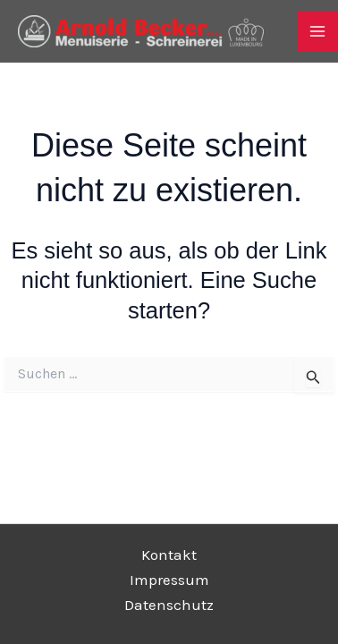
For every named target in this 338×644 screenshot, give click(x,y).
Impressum (169, 580)
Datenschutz (169, 605)
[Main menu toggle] (317, 31)
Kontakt (169, 555)
